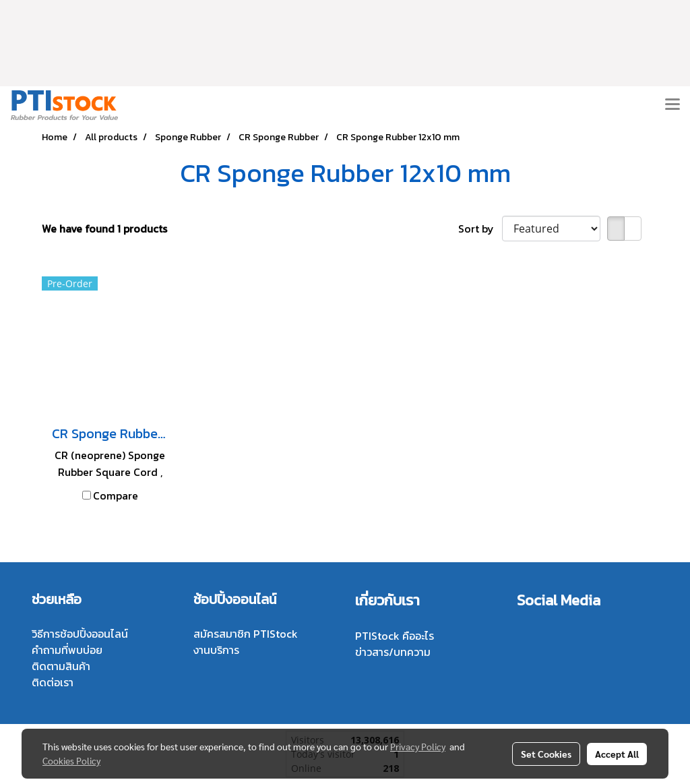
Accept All (617, 754)
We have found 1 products (104, 229)
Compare (116, 495)
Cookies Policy (71, 760)
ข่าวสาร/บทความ (393, 652)
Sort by (480, 229)
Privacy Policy (418, 746)
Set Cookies (546, 754)
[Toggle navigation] (672, 105)
